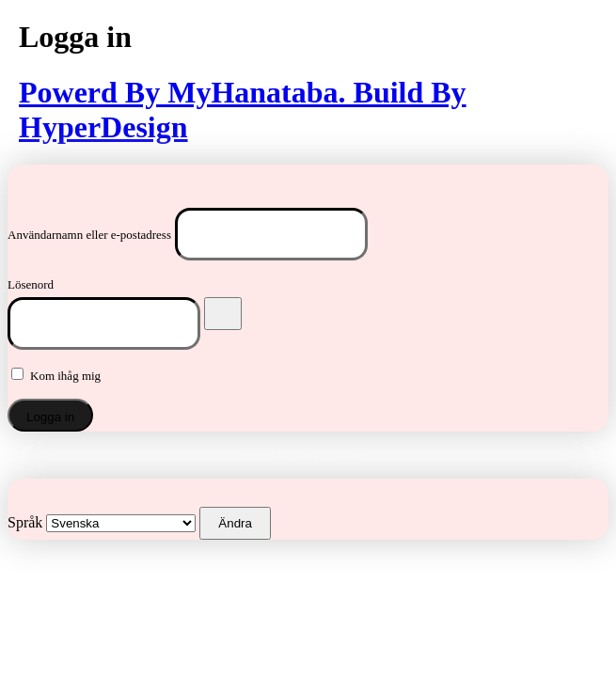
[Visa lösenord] (223, 314)
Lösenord (31, 284)
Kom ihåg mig (65, 376)
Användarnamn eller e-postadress (89, 235)
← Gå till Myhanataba (308, 455)
